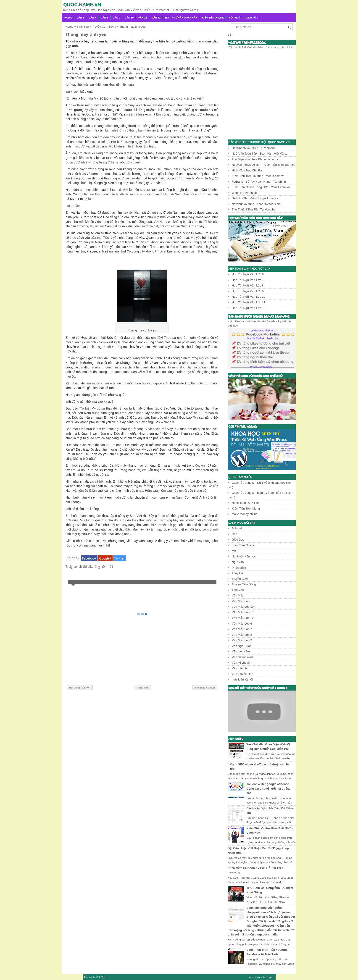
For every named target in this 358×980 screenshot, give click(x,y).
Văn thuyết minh (242, 674)
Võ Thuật (235, 18)
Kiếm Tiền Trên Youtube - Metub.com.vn (258, 176)
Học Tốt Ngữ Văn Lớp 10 (249, 297)
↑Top (250, 977)
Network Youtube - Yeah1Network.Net (257, 204)
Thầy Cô (237, 573)
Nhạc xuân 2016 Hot (245, 503)
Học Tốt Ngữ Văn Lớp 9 (248, 291)
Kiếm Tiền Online (213, 18)
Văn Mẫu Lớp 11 (243, 612)
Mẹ (234, 551)
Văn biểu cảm (241, 651)
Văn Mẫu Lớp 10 (243, 607)
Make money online (245, 514)
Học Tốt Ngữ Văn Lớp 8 (248, 285)
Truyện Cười (240, 579)
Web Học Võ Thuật (244, 193)
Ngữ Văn (238, 562)
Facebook (89, 558)
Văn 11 (143, 18)
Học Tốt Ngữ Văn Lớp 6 (248, 274)
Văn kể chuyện (242, 663)
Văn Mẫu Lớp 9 (242, 640)
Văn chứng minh (243, 657)
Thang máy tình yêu (86, 34)
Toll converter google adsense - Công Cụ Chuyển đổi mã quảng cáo (269, 788)
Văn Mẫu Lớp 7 (242, 629)
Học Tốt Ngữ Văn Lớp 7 (248, 280)
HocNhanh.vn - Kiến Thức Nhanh (254, 148)
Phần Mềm (239, 568)
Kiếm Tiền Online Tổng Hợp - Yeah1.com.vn (261, 187)
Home (68, 18)
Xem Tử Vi (253, 18)
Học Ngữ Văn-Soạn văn (181, 18)
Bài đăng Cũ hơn (205, 688)
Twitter (119, 558)
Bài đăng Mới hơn (80, 688)
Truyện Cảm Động (244, 584)
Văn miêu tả (240, 668)
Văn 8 (104, 18)
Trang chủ (143, 688)
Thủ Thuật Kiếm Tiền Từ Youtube (254, 209)
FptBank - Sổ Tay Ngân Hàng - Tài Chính (259, 182)
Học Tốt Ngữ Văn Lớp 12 (249, 308)
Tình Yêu (238, 590)
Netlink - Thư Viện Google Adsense (255, 198)
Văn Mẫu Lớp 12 (243, 618)
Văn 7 (92, 18)
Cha (234, 534)
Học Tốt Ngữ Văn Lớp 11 (249, 302)
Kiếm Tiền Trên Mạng (246, 508)
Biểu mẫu (238, 528)
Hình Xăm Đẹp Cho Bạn (248, 170)
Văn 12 (156, 18)
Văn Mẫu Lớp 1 (242, 601)
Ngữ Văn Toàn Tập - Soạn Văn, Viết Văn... (260, 154)
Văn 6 (80, 18)
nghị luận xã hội (242, 679)
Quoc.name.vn (82, 4)
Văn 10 (129, 18)
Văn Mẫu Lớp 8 (242, 635)
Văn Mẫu (238, 595)
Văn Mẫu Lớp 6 (242, 624)
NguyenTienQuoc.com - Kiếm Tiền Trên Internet (263, 165)
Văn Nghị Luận (242, 646)
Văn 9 (117, 18)
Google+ (105, 558)
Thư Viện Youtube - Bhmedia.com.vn (256, 159)
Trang (270, 977)
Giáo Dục (238, 540)
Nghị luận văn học (244, 556)
